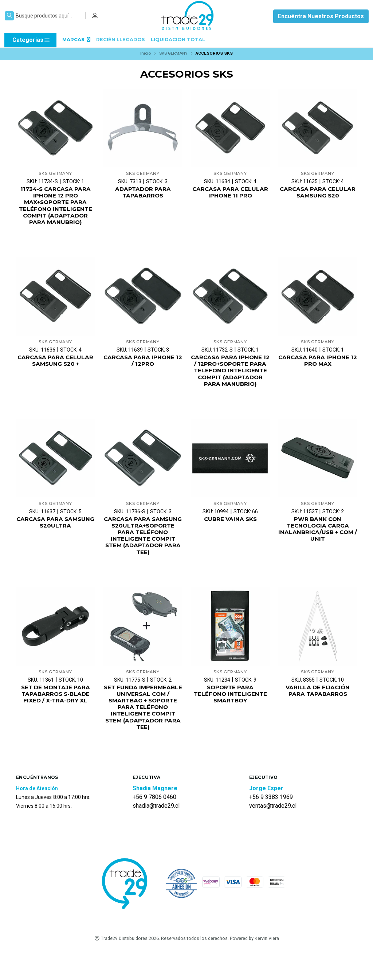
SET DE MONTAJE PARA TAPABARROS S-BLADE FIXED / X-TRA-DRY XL (56, 715)
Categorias (32, 40)
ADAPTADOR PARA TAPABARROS (143, 193)
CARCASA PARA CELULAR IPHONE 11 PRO (230, 193)
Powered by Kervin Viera (254, 969)
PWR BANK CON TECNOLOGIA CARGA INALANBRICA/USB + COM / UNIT (318, 541)
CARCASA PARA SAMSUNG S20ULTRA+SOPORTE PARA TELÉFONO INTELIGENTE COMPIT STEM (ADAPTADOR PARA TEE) (143, 552)
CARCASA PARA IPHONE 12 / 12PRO (143, 364)
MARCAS (76, 40)
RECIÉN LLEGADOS (121, 40)
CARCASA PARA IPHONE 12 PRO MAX (318, 364)
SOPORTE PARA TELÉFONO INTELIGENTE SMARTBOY (230, 715)
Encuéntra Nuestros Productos (321, 16)
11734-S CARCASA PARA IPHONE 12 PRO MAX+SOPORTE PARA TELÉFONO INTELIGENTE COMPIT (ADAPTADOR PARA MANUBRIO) (55, 207)
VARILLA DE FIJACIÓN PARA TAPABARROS (318, 712)
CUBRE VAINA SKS (230, 531)
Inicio (146, 53)
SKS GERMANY (173, 53)
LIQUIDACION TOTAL (178, 40)
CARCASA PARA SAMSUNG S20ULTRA (56, 534)
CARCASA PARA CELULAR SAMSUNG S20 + (55, 364)
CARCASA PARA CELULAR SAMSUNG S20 (318, 193)
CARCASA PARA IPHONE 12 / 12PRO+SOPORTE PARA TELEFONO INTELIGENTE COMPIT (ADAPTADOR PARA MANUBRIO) (230, 378)
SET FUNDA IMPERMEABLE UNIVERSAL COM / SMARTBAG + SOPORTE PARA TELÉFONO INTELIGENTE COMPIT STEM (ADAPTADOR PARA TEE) (143, 732)
